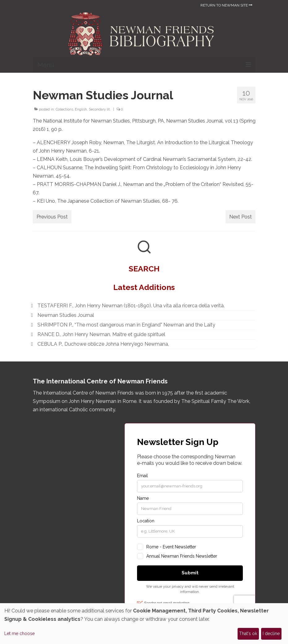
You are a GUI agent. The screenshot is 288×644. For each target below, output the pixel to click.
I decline (271, 633)
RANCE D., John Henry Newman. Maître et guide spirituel (101, 334)
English (81, 109)
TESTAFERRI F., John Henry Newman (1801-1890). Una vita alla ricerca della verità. (131, 306)
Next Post (241, 217)
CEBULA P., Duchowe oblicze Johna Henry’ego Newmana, (103, 344)
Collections (64, 109)
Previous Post (52, 217)
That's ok (248, 633)
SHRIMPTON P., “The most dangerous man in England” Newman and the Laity (126, 325)
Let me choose (19, 633)
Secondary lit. (100, 109)
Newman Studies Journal (66, 315)
